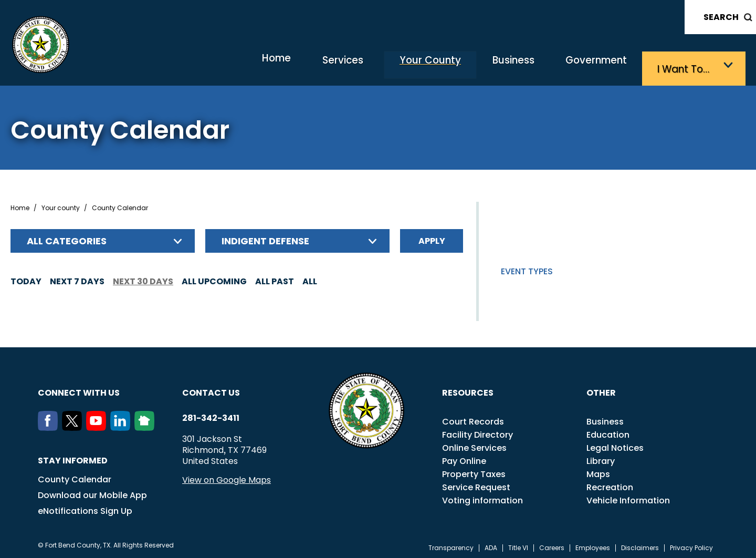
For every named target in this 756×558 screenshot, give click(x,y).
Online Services (474, 444)
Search (721, 17)
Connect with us (79, 389)
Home (222, 65)
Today (26, 278)
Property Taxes (474, 471)
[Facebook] (50, 424)
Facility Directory (477, 431)
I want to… (687, 66)
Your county (61, 204)
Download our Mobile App (92, 492)
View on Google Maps (227, 476)
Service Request (476, 484)
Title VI (518, 544)
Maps (598, 471)
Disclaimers (640, 544)
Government (588, 66)
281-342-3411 (211, 415)
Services (301, 66)
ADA (491, 544)
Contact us (211, 389)
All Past (275, 278)
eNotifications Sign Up (85, 507)
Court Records (473, 418)
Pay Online (464, 457)
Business (493, 66)
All (310, 278)
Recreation (610, 484)
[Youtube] (98, 424)
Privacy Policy (691, 544)
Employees (593, 544)
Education (608, 431)
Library (601, 457)
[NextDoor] (146, 424)
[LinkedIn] (122, 424)
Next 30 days (143, 278)
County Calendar (75, 476)
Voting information (482, 497)
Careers (552, 544)
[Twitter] (74, 424)
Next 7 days (77, 278)
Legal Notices (615, 444)
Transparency (451, 544)
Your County (399, 66)
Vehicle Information (628, 497)
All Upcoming (214, 278)
